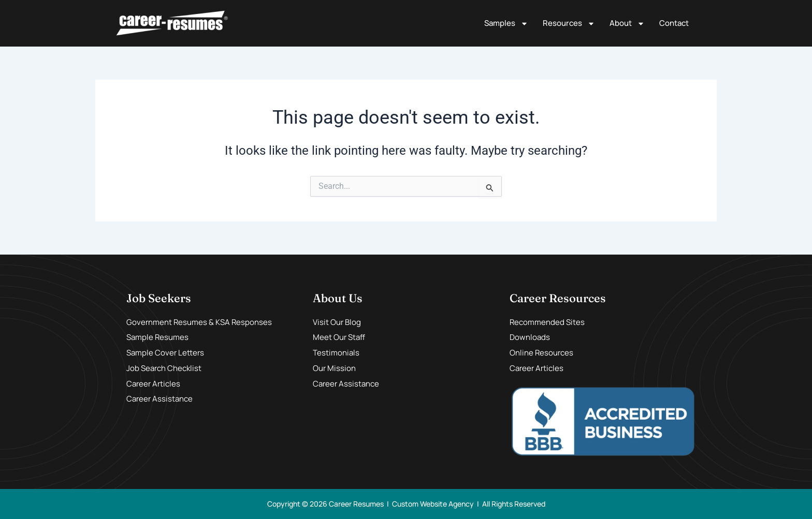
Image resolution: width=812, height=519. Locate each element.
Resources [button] (569, 24)
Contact (674, 23)
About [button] (627, 24)
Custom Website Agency (433, 504)
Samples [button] (506, 24)
